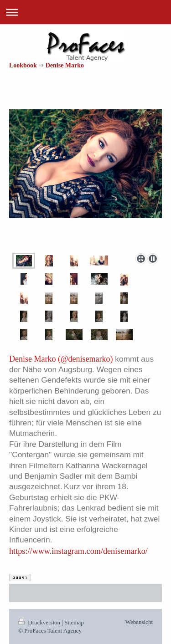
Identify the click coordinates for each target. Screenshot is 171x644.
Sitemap (74, 622)
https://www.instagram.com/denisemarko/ (78, 551)
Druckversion (40, 622)
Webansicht (139, 622)
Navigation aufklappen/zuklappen (85, 12)
